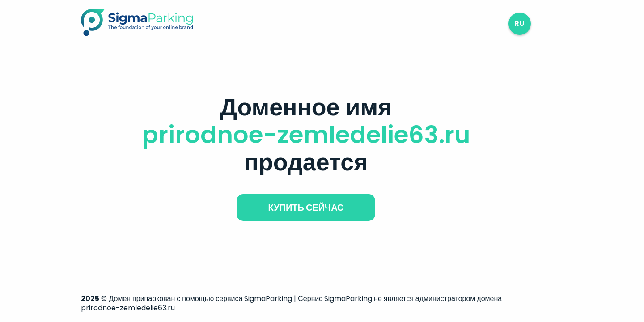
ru (519, 23)
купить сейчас (306, 208)
